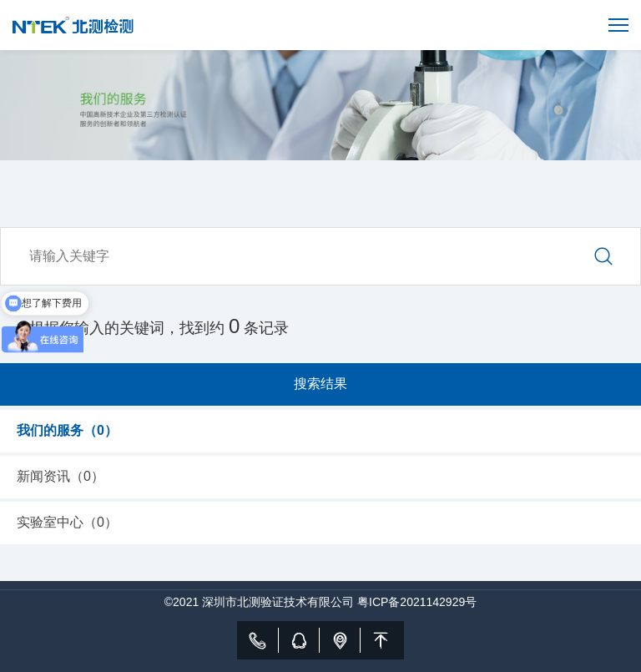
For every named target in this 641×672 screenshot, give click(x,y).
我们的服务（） (67, 430)
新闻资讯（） (61, 476)
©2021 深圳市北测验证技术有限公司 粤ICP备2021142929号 (320, 602)
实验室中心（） (67, 522)
